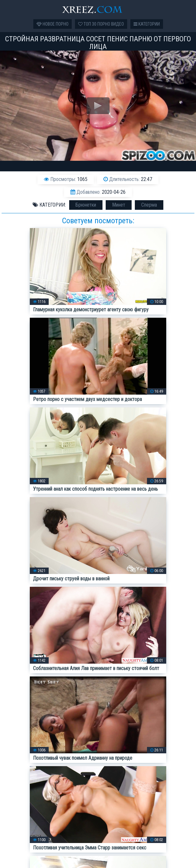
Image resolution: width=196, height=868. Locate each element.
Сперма (149, 205)
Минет (119, 205)
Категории (147, 24)
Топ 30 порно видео (101, 24)
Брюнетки (86, 205)
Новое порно (53, 24)
